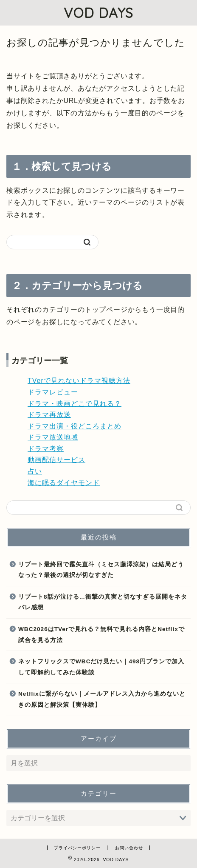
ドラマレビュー (53, 392)
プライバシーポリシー (77, 848)
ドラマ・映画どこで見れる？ (75, 404)
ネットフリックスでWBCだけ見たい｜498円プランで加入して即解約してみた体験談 (101, 667)
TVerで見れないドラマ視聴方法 (79, 381)
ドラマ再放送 (49, 415)
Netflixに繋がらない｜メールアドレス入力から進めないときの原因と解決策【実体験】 (102, 699)
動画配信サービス (56, 460)
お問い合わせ (129, 848)
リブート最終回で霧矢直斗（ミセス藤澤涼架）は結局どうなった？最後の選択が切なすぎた (101, 570)
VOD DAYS (98, 13)
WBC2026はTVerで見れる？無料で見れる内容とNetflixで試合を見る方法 (101, 635)
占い (35, 471)
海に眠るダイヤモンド (64, 483)
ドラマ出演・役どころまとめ (75, 426)
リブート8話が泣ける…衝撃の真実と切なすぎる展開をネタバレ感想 (103, 602)
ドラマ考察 (46, 449)
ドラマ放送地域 (53, 437)
